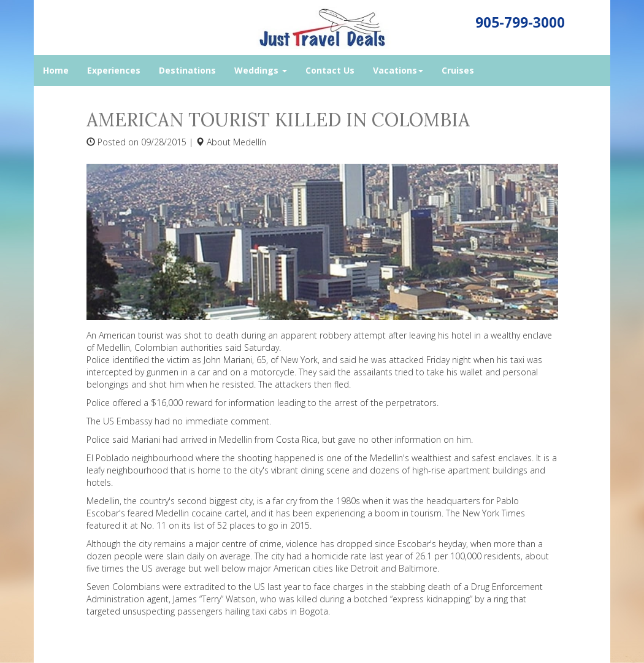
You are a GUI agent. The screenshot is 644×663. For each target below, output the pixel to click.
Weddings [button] (261, 70)
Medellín (250, 142)
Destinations (187, 70)
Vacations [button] (398, 70)
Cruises (458, 70)
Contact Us (330, 70)
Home (56, 70)
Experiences (114, 70)
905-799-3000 (520, 22)
